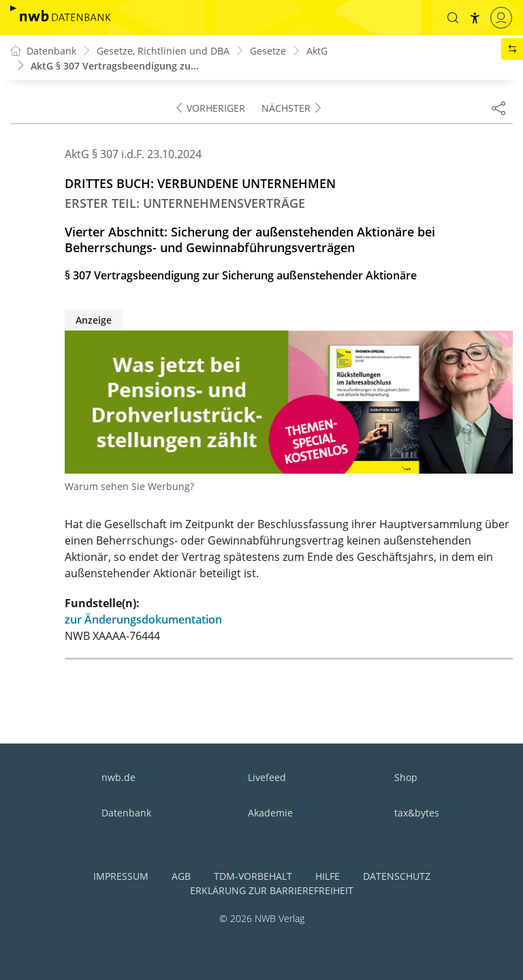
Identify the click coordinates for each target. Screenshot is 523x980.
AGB (181, 876)
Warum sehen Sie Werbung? (129, 486)
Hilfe (328, 876)
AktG (317, 51)
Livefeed (267, 777)
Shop (406, 777)
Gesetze (268, 51)
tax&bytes (417, 813)
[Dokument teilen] (498, 108)
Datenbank (126, 813)
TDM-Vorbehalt (253, 876)
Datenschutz (397, 876)
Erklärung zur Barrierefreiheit (272, 890)
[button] (453, 18)
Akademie (270, 813)
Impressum (121, 876)
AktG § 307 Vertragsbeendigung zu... (115, 66)
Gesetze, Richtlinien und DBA (163, 51)
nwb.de (118, 777)
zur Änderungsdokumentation (143, 619)
